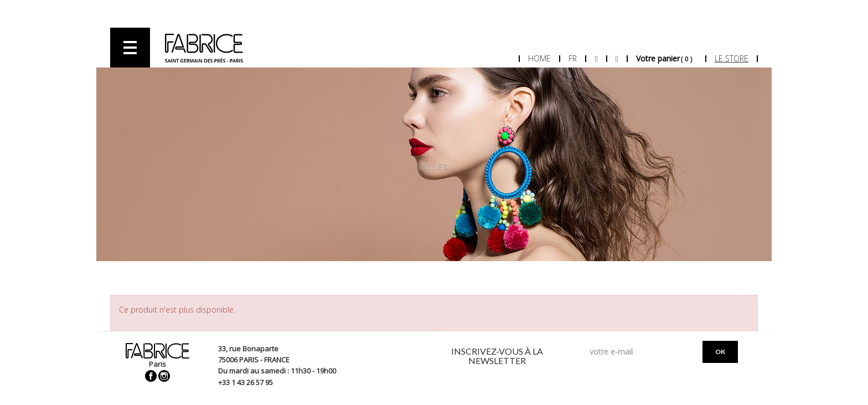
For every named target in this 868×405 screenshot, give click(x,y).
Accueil (434, 167)
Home (539, 58)
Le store (732, 58)
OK (720, 352)
